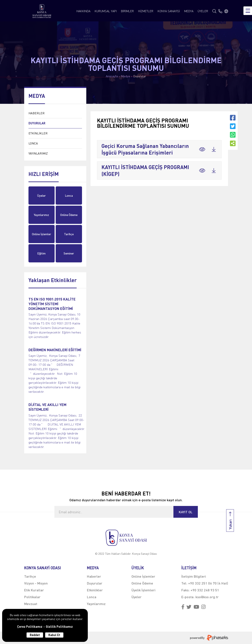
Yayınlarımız (41, 215)
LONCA (33, 143)
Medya (126, 76)
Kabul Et (54, 635)
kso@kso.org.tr (207, 597)
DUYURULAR (37, 123)
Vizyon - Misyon (36, 583)
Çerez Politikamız (30, 627)
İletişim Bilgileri (194, 576)
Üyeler (42, 196)
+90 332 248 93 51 (205, 590)
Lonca (69, 196)
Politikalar (32, 597)
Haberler (94, 576)
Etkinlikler (95, 590)
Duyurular (140, 76)
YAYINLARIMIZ (38, 153)
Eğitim (41, 253)
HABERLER (37, 113)
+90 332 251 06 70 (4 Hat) (208, 583)
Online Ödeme (69, 215)
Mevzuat (31, 604)
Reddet (35, 635)
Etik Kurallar (34, 590)
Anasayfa (112, 76)
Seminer (69, 253)
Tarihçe (69, 234)
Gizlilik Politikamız (59, 627)
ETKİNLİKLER (38, 133)
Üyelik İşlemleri (143, 590)
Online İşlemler (42, 234)
